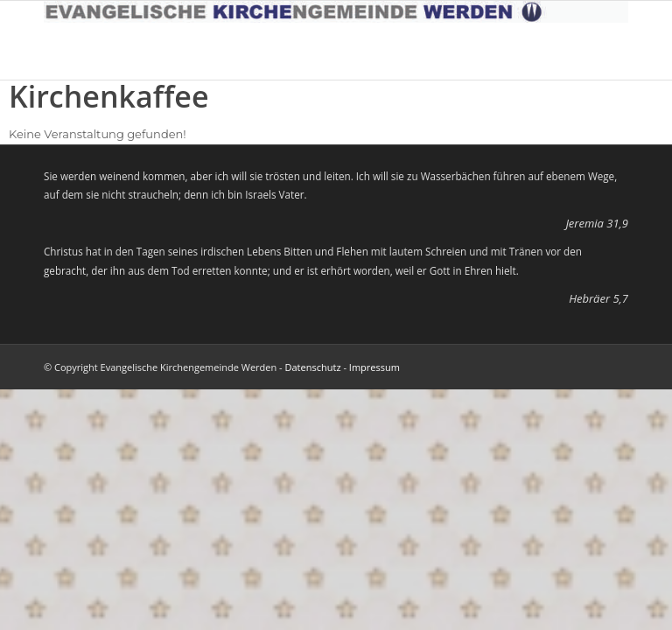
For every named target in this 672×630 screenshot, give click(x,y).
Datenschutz (313, 367)
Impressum (374, 367)
